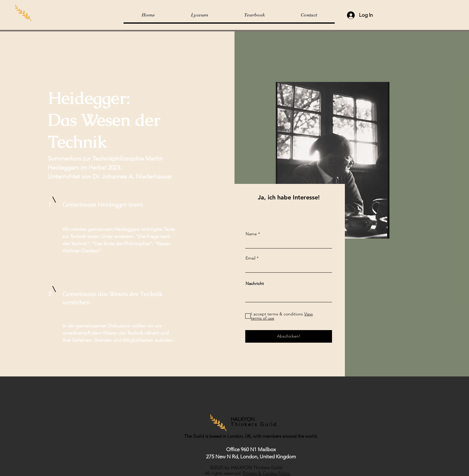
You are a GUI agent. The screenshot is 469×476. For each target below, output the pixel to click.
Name (251, 234)
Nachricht (255, 283)
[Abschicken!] (289, 336)
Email (251, 258)
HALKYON (244, 419)
